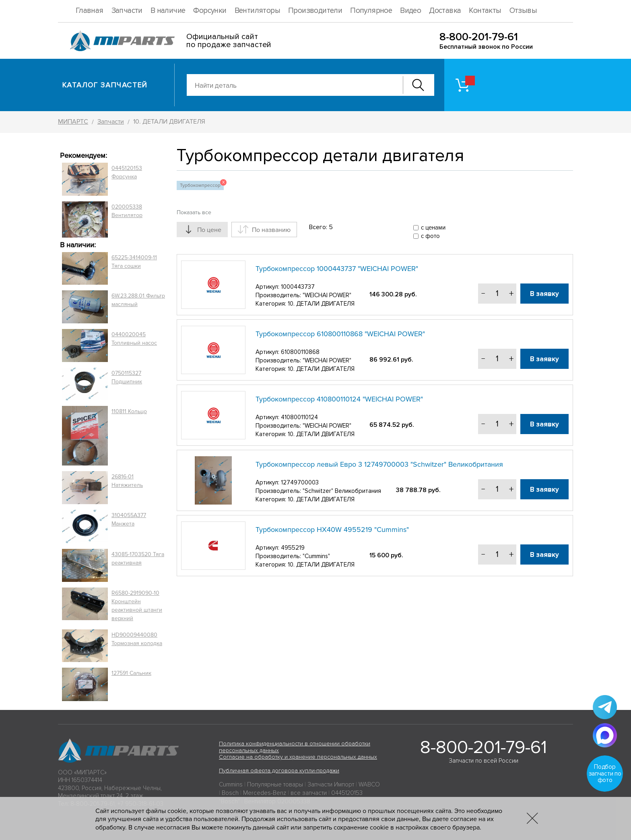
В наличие (168, 11)
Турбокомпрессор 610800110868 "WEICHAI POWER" (340, 334)
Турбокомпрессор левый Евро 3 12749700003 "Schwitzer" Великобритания (379, 464)
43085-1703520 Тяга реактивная (138, 559)
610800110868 (300, 352)
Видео (410, 11)
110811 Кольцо (129, 411)
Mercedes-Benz (265, 793)
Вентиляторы (257, 11)
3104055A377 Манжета (129, 519)
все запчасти (309, 793)
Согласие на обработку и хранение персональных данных (298, 757)
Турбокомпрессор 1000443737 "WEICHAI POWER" (337, 269)
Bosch (230, 793)
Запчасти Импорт (331, 784)
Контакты (485, 11)
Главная (90, 11)
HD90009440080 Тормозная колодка (137, 639)
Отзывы (523, 11)
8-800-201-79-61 (479, 37)
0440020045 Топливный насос (134, 339)
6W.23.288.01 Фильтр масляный (138, 300)
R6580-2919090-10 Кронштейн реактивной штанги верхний (137, 606)
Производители (315, 11)
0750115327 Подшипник (127, 377)
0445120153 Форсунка (127, 172)
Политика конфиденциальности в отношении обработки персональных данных (295, 747)
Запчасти (127, 11)
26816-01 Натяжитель (127, 481)
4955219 (293, 548)
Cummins (231, 784)
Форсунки (210, 11)
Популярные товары (275, 784)
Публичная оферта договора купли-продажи (279, 771)
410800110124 (299, 417)
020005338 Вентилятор (127, 211)
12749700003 (300, 482)
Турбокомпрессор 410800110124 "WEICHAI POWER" (339, 399)
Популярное (371, 11)
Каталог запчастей (105, 85)
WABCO (369, 784)
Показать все (194, 212)
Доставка (445, 11)
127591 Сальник (131, 673)
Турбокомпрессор (202, 185)
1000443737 (298, 287)
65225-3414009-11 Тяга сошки (134, 262)
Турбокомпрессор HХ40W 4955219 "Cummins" (332, 530)
